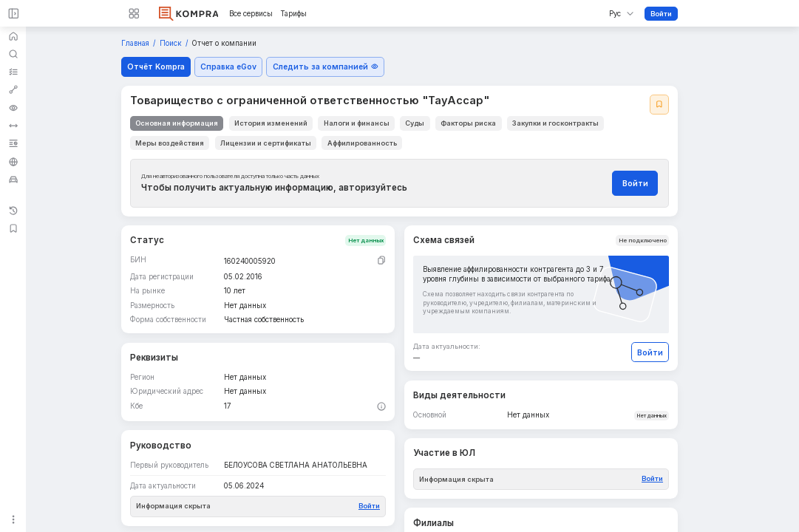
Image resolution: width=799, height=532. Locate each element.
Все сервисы (251, 14)
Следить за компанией (326, 66)
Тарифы (293, 14)
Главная (136, 43)
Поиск (172, 43)
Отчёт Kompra (156, 66)
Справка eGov (228, 66)
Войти (661, 14)
